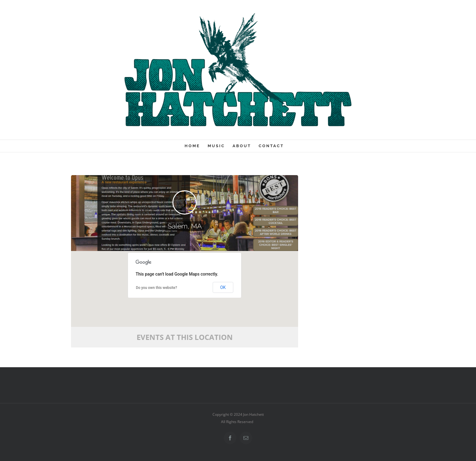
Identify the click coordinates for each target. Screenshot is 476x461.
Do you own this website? (157, 288)
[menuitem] (196, 146)
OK (223, 287)
